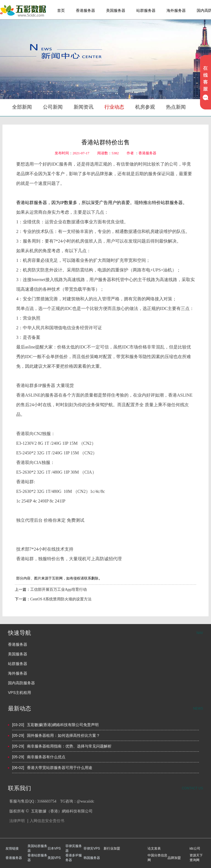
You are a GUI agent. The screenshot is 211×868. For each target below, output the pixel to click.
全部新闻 (22, 107)
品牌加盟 (174, 858)
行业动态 (114, 107)
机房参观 (145, 107)
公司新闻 (53, 107)
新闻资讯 (84, 107)
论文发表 (154, 848)
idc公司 (195, 848)
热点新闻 (176, 107)
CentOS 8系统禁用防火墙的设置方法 (61, 599)
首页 (61, 10)
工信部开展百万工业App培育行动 (59, 590)
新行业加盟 (112, 848)
